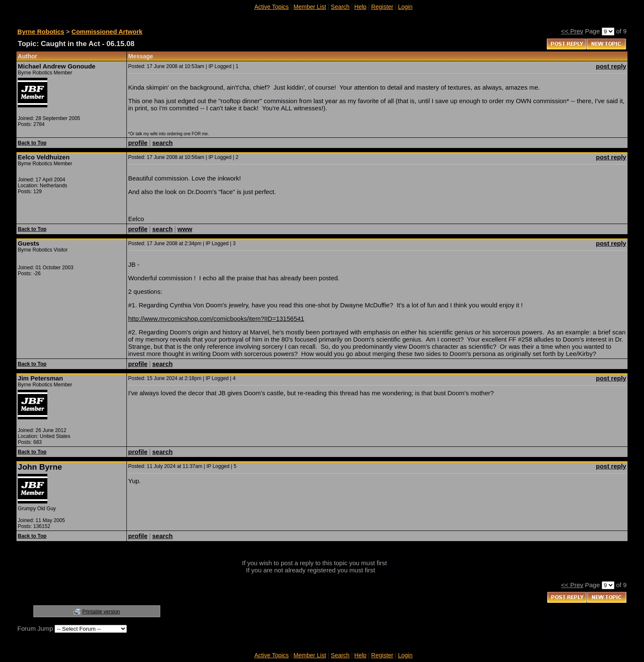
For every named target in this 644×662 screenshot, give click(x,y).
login (395, 563)
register (387, 570)
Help (360, 7)
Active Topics (271, 7)
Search (340, 7)
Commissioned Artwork (107, 31)
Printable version (101, 612)
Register (382, 7)
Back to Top (32, 143)
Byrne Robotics (41, 31)
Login (405, 7)
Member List (310, 7)
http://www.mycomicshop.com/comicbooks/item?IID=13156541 (216, 319)
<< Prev (572, 31)
